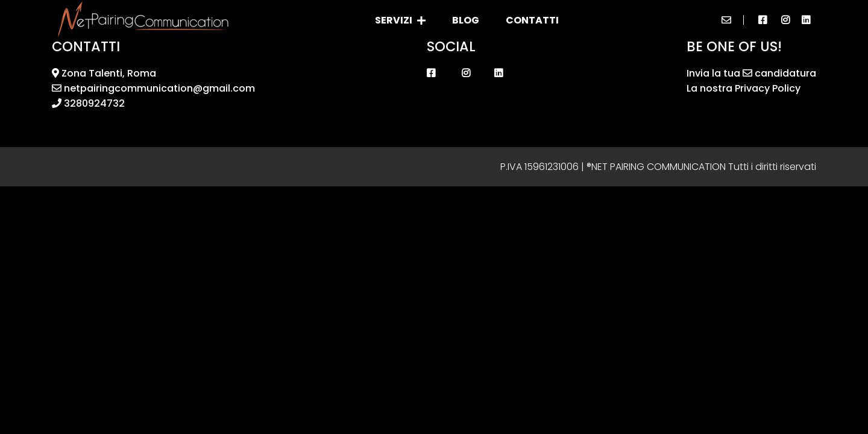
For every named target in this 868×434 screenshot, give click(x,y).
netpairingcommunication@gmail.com (153, 88)
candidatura (779, 73)
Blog (466, 20)
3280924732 (88, 103)
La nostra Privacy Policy (744, 88)
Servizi (400, 20)
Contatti (532, 20)
